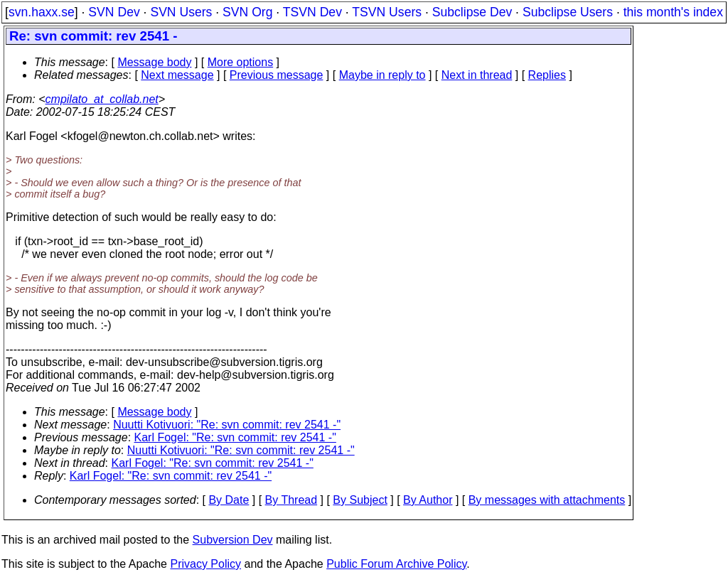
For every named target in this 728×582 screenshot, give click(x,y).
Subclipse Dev (472, 12)
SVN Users (181, 12)
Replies (547, 75)
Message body (154, 62)
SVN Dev (114, 12)
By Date (229, 500)
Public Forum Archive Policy (396, 564)
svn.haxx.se (42, 12)
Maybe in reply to (382, 75)
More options (241, 62)
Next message (177, 75)
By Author (428, 500)
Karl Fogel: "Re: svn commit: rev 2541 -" (235, 437)
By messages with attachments (547, 500)
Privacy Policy (205, 564)
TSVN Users (387, 12)
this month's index (673, 12)
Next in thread (477, 75)
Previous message (277, 75)
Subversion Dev (233, 540)
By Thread (291, 500)
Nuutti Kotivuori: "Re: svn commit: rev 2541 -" (227, 425)
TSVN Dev (312, 12)
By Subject (360, 500)
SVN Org (247, 12)
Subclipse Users (568, 12)
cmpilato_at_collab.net (102, 99)
